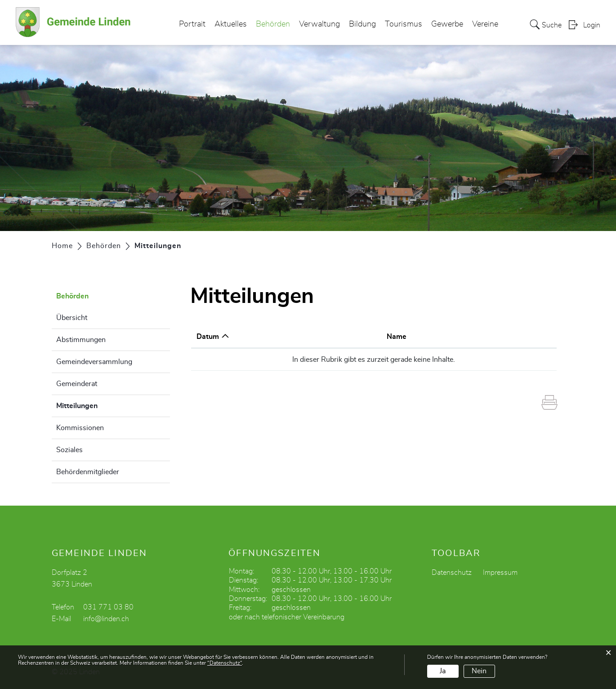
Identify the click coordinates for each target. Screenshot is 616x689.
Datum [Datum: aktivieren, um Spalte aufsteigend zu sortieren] (208, 337)
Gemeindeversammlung (94, 362)
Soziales (69, 450)
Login (592, 25)
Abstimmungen (81, 340)
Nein (479, 671)
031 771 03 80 (108, 607)
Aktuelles (231, 24)
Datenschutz (452, 573)
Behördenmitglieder (88, 472)
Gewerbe (447, 24)
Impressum (500, 573)
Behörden (273, 24)
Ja (443, 671)
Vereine (485, 24)
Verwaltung (319, 24)
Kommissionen (80, 428)
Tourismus (404, 24)
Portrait (192, 24)
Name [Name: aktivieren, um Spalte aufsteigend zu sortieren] (397, 337)
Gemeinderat (77, 384)
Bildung (362, 24)
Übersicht (72, 318)
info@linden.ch (106, 619)
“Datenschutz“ (225, 663)
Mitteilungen (99, 405)
